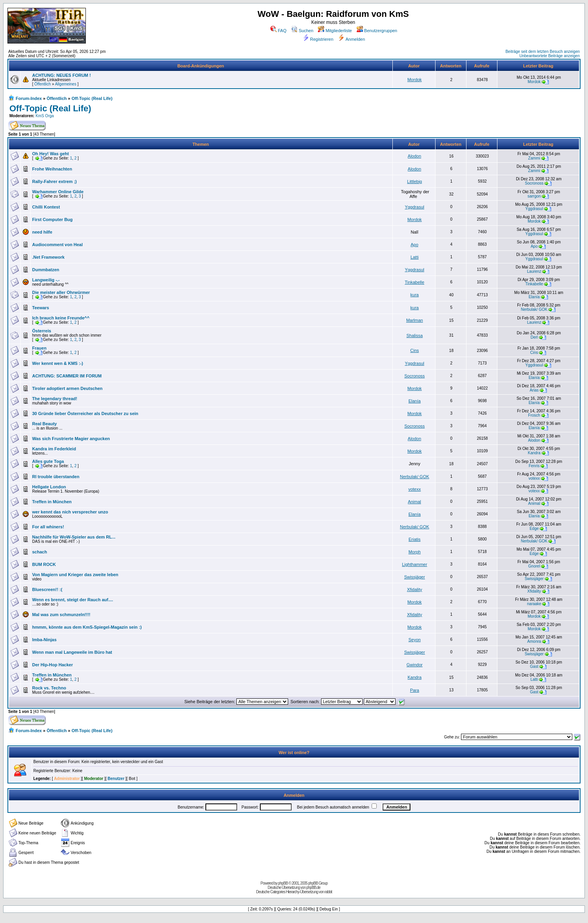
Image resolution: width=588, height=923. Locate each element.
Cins (415, 350)
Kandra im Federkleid (54, 449)
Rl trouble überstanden (56, 477)
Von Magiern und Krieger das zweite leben (75, 575)
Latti (415, 257)
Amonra (534, 641)
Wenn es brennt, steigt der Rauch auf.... (73, 600)
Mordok (415, 80)
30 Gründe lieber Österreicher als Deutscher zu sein (85, 413)
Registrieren (318, 39)
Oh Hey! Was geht (51, 154)
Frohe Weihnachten (52, 169)
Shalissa (415, 335)
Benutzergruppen (377, 31)
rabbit (328, 892)
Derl (534, 337)
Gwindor (415, 665)
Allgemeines (65, 84)
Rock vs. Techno (49, 688)
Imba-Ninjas (44, 640)
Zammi (534, 158)
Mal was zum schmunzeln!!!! (61, 615)
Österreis (42, 331)
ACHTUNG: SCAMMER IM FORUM (67, 376)
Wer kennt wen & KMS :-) (58, 363)
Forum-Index (29, 98)
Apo (414, 245)
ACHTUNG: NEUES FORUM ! (62, 75)
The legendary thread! (55, 399)
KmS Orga (45, 116)
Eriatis (415, 539)
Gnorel (534, 566)
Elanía (534, 297)
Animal (414, 502)
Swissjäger (415, 577)
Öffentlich (43, 84)
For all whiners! (48, 527)
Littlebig (415, 181)
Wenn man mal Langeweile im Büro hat (72, 652)
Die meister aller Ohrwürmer (61, 292)
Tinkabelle (415, 282)
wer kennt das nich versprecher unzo (70, 512)
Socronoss (534, 183)
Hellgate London (49, 487)
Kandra (534, 453)
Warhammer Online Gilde (58, 192)
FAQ (279, 31)
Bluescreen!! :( (47, 589)
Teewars (41, 308)
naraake (534, 604)
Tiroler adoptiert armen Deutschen (67, 388)
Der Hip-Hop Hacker (53, 665)
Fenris (534, 466)
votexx (534, 478)
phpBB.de (313, 888)
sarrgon (534, 196)
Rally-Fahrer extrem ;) (54, 181)
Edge (534, 529)
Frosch (534, 415)
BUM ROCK (44, 564)
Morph (415, 552)
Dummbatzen (46, 270)
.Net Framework (48, 257)
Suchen (302, 31)
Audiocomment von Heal (57, 245)
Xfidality (415, 589)
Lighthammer (414, 564)
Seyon (415, 640)
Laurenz (534, 271)
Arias (534, 390)
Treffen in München (52, 502)
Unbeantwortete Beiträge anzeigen (550, 56)
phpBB (283, 883)
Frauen (39, 348)
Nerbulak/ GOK (534, 309)
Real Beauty (44, 424)
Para (415, 690)
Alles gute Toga (48, 461)
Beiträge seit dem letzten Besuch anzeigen (543, 52)
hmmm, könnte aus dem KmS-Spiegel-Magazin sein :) (87, 627)
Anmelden (351, 39)
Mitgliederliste (335, 31)
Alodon (414, 156)
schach (40, 552)
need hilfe (42, 232)
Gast (534, 666)
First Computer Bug (52, 219)
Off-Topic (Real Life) (92, 98)
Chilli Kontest (46, 207)
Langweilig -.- (46, 280)
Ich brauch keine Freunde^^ (61, 318)
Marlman (415, 320)
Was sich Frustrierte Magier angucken (71, 439)
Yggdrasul (415, 207)
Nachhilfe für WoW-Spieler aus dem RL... (74, 537)
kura (415, 295)
